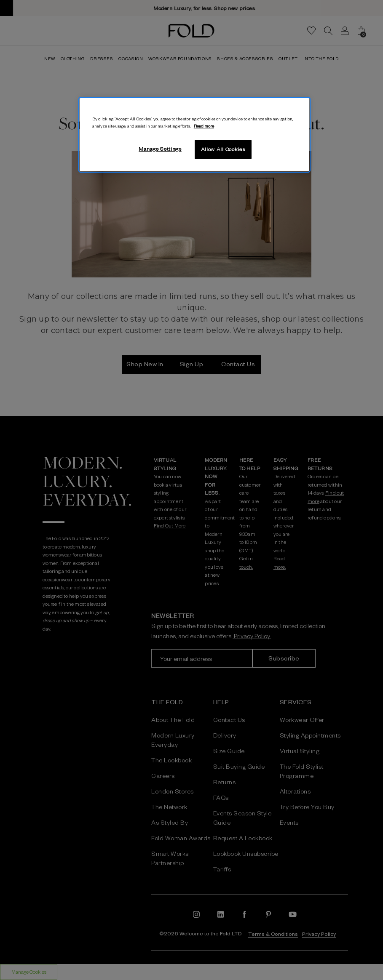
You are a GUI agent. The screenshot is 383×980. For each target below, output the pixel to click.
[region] (194, 135)
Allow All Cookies (223, 149)
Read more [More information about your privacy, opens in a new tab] (204, 126)
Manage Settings (160, 149)
